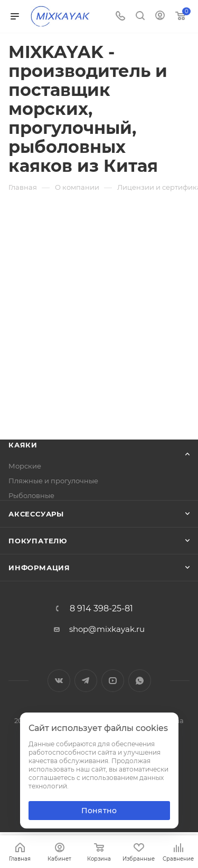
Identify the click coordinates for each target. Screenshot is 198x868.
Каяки (23, 445)
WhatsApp (140, 681)
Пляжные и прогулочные (53, 481)
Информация (39, 568)
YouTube (113, 681)
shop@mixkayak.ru (107, 629)
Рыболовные (31, 495)
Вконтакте (59, 681)
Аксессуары (36, 514)
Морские (25, 466)
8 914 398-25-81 (101, 609)
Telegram (86, 681)
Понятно (99, 811)
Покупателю (38, 541)
